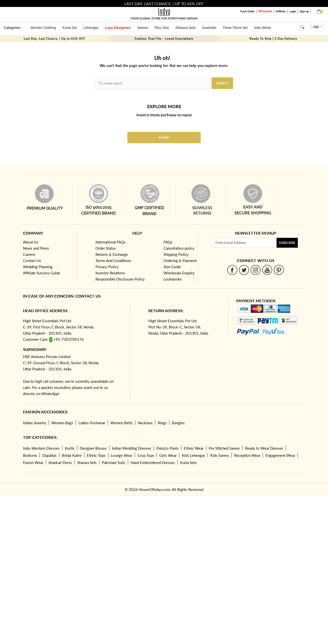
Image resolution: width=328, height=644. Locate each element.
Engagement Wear (280, 455)
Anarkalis (209, 28)
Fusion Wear (33, 463)
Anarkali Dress (60, 463)
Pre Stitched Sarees (224, 448)
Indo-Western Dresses (41, 448)
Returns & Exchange (112, 254)
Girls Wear (168, 455)
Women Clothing (43, 28)
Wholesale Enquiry (179, 273)
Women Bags (62, 423)
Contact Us (32, 261)
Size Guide (172, 267)
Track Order (247, 11)
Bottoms (30, 455)
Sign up (304, 11)
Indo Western (264, 28)
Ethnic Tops (96, 455)
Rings (162, 423)
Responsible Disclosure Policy (120, 279)
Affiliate (281, 11)
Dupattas (49, 455)
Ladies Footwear (92, 423)
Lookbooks (173, 279)
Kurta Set (70, 28)
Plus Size (162, 28)
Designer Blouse (93, 448)
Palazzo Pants (167, 448)
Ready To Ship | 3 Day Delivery (273, 39)
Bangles (178, 423)
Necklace (145, 423)
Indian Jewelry (35, 423)
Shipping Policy (176, 254)
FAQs (168, 242)
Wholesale (265, 11)
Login (293, 11)
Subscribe (287, 243)
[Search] (302, 27)
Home (164, 138)
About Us (31, 242)
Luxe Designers (118, 28)
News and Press (36, 248)
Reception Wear (247, 455)
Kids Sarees (220, 455)
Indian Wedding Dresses (131, 448)
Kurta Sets (188, 463)
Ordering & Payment (180, 261)
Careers (29, 254)
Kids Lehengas (193, 455)
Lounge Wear (122, 455)
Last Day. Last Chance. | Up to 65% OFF (55, 39)
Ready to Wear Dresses (264, 448)
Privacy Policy (107, 267)
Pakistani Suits (114, 463)
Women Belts (121, 423)
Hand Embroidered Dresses (153, 463)
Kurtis (70, 448)
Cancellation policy (179, 248)
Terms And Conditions (113, 261)
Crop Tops (146, 455)
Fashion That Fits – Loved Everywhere (164, 39)
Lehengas (91, 28)
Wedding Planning (38, 267)
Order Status (106, 248)
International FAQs (111, 242)
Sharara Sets (186, 28)
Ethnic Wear (194, 448)
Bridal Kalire (72, 455)
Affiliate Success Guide (42, 273)
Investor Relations (110, 273)
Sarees (142, 28)
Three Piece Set (235, 28)
